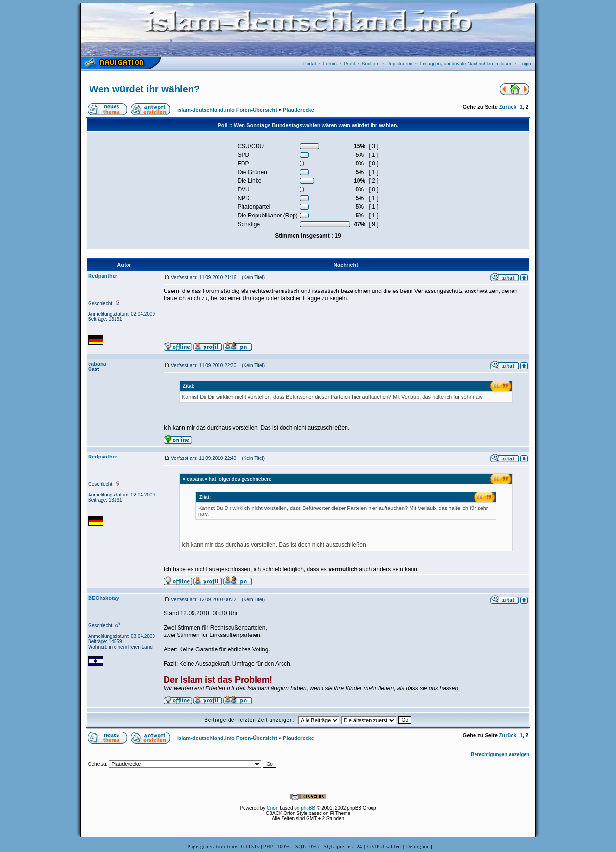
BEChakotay (104, 598)
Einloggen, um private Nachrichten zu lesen (466, 64)
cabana (97, 364)
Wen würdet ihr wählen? (145, 89)
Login (525, 64)
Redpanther (103, 276)
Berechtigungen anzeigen (500, 755)
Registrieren (399, 64)
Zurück (508, 107)
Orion (272, 808)
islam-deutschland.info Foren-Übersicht (227, 110)
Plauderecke (299, 110)
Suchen (370, 64)
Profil (349, 64)
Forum (330, 64)
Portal (309, 64)
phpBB (308, 808)
